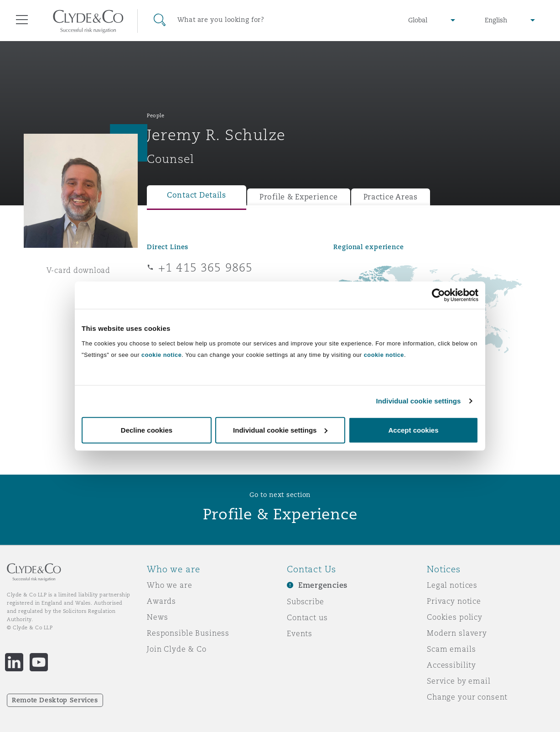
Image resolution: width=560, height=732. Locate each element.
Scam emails (451, 649)
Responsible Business (188, 633)
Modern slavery (457, 633)
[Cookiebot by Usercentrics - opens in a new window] (438, 295)
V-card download (78, 270)
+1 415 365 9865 (205, 267)
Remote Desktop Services (55, 700)
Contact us (307, 617)
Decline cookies (147, 430)
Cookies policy (455, 617)
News (157, 617)
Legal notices (452, 585)
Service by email (459, 681)
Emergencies (323, 585)
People (156, 115)
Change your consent (467, 697)
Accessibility (451, 665)
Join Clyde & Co (177, 649)
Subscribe (306, 601)
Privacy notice (454, 601)
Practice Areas (391, 197)
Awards (161, 601)
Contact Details (197, 195)
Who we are (170, 585)
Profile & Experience (299, 197)
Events (300, 633)
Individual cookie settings (419, 401)
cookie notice (161, 354)
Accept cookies (413, 430)
